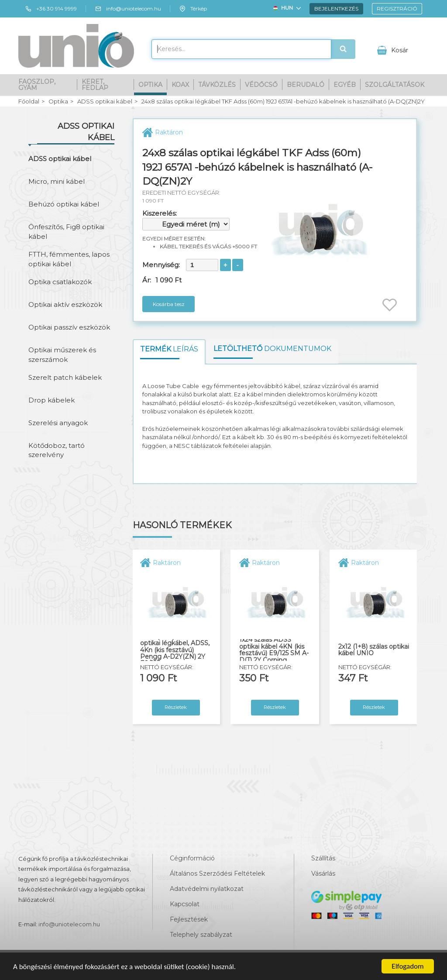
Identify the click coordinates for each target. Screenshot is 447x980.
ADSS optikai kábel (105, 101)
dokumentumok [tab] (272, 349)
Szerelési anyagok (58, 423)
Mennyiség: (161, 265)
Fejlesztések (189, 919)
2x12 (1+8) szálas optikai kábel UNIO (374, 650)
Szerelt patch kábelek (65, 377)
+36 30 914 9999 (51, 9)
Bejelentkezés (336, 9)
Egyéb (345, 85)
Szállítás (323, 858)
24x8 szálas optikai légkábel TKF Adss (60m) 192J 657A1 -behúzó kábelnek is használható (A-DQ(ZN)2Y (283, 101)
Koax (180, 85)
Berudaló (306, 85)
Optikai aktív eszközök (65, 304)
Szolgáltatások (395, 85)
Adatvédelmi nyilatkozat (207, 889)
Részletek (176, 707)
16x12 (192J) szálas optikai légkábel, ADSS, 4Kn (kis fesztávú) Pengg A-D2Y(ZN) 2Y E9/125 (175, 650)
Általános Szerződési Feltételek (217, 873)
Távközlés (217, 85)
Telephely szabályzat (201, 935)
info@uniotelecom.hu (128, 9)
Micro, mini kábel (57, 181)
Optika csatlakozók (60, 282)
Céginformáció (192, 858)
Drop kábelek (52, 400)
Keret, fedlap (95, 85)
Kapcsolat (185, 904)
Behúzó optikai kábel (64, 204)
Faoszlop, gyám (37, 85)
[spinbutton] (202, 265)
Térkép (193, 9)
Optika (150, 85)
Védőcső (261, 85)
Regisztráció (397, 9)
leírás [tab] (169, 349)
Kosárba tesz (169, 304)
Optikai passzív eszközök (69, 327)
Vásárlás (323, 873)
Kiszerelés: (160, 213)
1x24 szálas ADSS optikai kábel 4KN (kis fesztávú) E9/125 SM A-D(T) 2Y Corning (274, 650)
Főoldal (29, 101)
